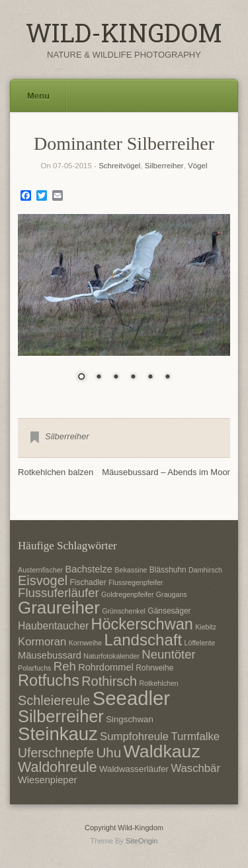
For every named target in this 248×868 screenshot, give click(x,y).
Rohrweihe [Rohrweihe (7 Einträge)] (154, 668)
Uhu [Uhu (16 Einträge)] (108, 752)
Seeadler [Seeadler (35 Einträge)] (131, 698)
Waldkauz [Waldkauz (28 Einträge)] (162, 751)
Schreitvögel (119, 166)
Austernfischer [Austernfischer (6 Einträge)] (40, 570)
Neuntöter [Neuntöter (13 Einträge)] (168, 654)
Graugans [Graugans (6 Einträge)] (172, 594)
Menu (38, 96)
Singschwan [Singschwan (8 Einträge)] (130, 719)
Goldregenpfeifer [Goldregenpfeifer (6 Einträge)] (127, 594)
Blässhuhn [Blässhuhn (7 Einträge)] (168, 570)
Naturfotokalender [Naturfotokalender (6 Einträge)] (111, 656)
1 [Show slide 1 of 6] (81, 378)
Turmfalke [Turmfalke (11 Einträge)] (195, 736)
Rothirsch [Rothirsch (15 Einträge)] (109, 681)
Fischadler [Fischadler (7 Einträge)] (88, 582)
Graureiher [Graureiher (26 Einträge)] (59, 608)
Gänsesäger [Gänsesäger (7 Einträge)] (169, 611)
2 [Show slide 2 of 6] (99, 378)
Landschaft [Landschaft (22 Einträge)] (143, 640)
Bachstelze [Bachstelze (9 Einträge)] (89, 569)
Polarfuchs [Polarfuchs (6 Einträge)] (34, 668)
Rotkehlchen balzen (56, 472)
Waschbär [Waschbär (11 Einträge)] (195, 768)
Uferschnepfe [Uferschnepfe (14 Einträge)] (56, 753)
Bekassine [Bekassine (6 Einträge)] (131, 570)
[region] (124, 306)
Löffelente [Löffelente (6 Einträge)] (200, 643)
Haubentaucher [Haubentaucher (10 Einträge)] (53, 626)
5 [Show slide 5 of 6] (150, 378)
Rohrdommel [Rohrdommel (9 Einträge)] (106, 667)
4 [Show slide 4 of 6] (133, 378)
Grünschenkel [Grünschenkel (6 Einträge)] (124, 611)
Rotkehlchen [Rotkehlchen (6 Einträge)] (159, 683)
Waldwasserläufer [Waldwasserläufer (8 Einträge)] (134, 769)
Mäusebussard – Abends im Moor (166, 472)
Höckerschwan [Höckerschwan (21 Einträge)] (142, 624)
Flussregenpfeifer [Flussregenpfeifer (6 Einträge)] (136, 582)
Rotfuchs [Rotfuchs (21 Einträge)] (49, 680)
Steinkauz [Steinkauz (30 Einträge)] (58, 734)
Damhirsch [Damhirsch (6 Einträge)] (205, 570)
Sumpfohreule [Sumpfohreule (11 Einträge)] (134, 736)
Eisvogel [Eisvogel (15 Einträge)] (43, 580)
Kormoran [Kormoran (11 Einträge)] (42, 642)
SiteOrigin (142, 841)
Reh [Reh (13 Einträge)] (65, 666)
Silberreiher (164, 166)
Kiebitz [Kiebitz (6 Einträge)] (206, 627)
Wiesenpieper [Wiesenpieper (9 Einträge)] (47, 780)
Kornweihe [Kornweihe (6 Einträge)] (85, 643)
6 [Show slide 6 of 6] (167, 378)
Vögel (197, 166)
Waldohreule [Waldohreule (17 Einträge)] (58, 767)
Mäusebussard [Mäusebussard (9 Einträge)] (50, 655)
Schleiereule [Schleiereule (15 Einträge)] (54, 700)
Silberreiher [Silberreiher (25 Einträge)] (61, 716)
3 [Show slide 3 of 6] (116, 378)
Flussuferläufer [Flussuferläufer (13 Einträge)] (59, 593)
